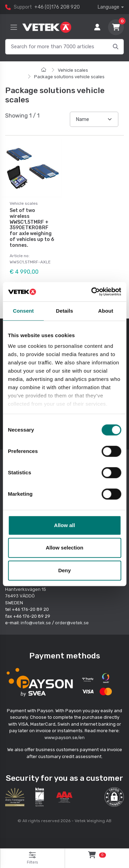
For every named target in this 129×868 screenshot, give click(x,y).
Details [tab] (65, 311)
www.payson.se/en (64, 738)
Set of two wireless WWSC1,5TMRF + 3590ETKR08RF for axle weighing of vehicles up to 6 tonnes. (32, 228)
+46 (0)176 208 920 (57, 7)
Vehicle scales (73, 70)
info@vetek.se (36, 623)
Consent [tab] (23, 311)
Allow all (64, 525)
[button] (114, 797)
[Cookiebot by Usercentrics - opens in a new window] (92, 292)
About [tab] (106, 311)
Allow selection (64, 548)
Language (109, 7)
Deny (64, 570)
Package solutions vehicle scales (69, 77)
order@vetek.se (72, 623)
